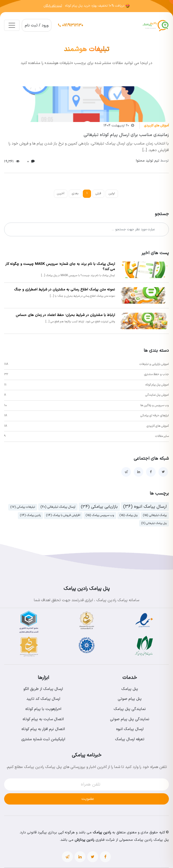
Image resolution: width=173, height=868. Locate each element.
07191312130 (71, 25)
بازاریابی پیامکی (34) (99, 507)
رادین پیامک (102, 833)
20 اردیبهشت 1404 (116, 126)
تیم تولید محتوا (152, 161)
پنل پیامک (130, 689)
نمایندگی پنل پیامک (130, 709)
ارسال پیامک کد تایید (43, 699)
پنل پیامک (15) (129, 515)
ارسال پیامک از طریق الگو (43, 689)
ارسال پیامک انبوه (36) (145, 507)
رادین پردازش (84, 840)
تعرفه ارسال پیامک (130, 739)
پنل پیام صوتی (130, 699)
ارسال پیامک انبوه (130, 729)
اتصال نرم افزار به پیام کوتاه (43, 729)
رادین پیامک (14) (30, 515)
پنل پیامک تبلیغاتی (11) (154, 523)
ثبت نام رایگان (53, 6)
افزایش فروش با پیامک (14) (63, 515)
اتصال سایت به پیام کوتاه (43, 719)
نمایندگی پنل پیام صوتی (130, 719)
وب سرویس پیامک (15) (100, 515)
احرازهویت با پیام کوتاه (43, 709)
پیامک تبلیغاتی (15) (155, 515)
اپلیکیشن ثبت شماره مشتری (43, 739)
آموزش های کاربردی (156, 126)
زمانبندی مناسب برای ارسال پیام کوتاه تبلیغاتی (126, 135)
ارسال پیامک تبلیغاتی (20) (58, 507)
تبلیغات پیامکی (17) (23, 507)
